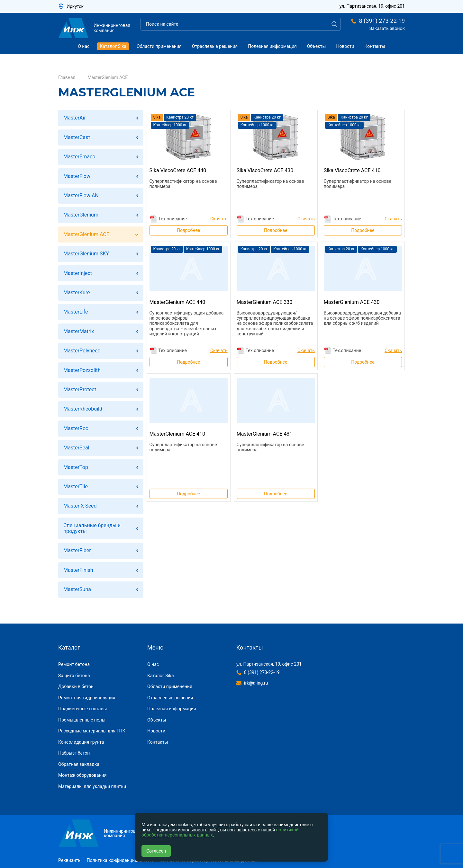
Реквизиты (70, 860)
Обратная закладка (79, 764)
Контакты (375, 46)
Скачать (219, 219)
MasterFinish (78, 570)
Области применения (159, 46)
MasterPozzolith (82, 370)
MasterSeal (76, 448)
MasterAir (75, 118)
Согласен (156, 851)
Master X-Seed (80, 506)
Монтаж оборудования (82, 775)
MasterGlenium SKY (86, 254)
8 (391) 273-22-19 (382, 21)
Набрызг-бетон (74, 753)
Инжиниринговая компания (94, 28)
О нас (84, 46)
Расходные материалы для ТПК (92, 731)
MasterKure (77, 292)
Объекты (317, 46)
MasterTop (76, 467)
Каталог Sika (113, 46)
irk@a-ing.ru (256, 683)
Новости (345, 46)
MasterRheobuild (83, 409)
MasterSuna (77, 589)
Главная (67, 77)
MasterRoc (76, 428)
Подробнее (188, 230)
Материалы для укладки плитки (92, 786)
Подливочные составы (82, 709)
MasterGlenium (81, 215)
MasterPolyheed (82, 351)
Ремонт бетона (74, 664)
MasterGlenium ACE (86, 234)
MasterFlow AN (81, 195)
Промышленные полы (82, 720)
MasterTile (76, 487)
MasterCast (77, 137)
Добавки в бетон (76, 686)
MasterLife (76, 312)
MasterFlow (77, 176)
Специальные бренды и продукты (92, 528)
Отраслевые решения (215, 46)
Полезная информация (272, 46)
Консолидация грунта (81, 742)
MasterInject (78, 273)
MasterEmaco (79, 157)
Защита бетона (74, 676)
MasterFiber (77, 550)
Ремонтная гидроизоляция (87, 698)
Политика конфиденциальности (121, 860)
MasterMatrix (79, 331)
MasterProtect (80, 390)
